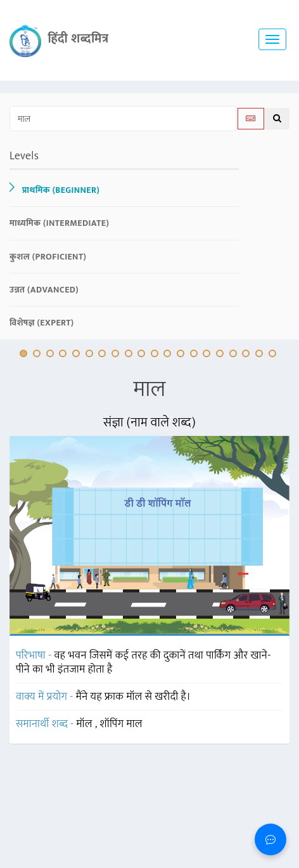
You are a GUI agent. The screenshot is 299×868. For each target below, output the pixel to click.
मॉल (86, 724)
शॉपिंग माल (121, 724)
